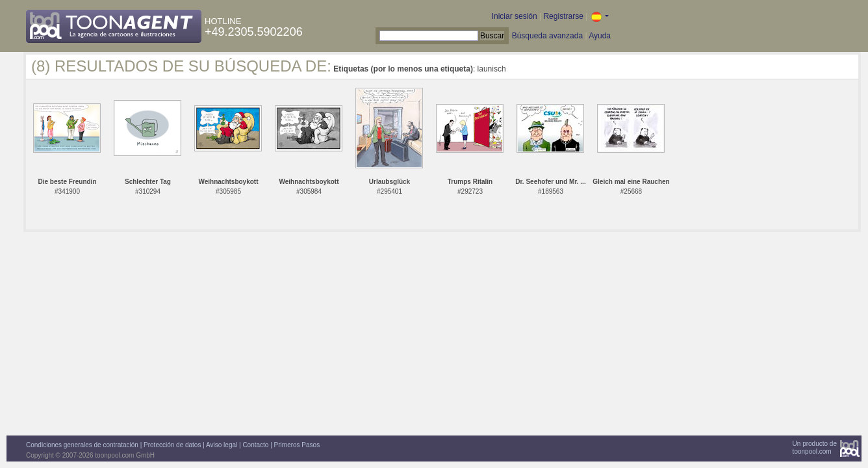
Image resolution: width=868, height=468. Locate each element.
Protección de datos (172, 445)
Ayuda (600, 36)
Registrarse (563, 16)
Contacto (255, 445)
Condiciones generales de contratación (82, 445)
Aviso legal (222, 445)
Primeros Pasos (297, 445)
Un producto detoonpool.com (815, 448)
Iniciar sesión (515, 16)
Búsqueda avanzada (547, 36)
